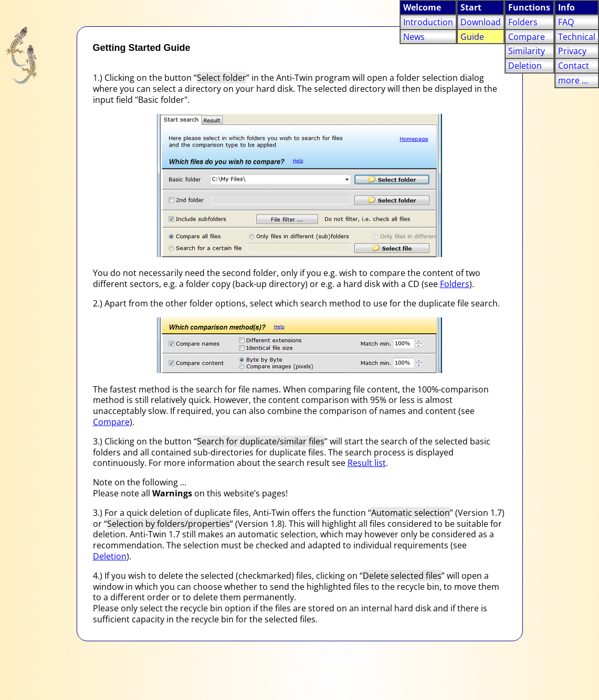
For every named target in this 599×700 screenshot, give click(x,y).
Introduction (428, 22)
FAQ (566, 22)
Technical (577, 37)
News (414, 37)
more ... (573, 80)
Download (481, 22)
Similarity (527, 51)
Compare (111, 422)
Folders (455, 284)
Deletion (110, 556)
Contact (574, 66)
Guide (472, 37)
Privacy (572, 51)
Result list (367, 463)
